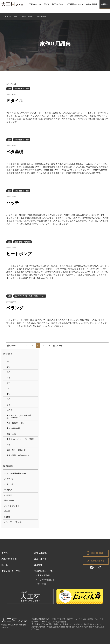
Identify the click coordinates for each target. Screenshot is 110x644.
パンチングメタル (12, 506)
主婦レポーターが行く (12, 571)
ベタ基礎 (15, 152)
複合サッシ (9, 500)
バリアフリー (10, 484)
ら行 (8, 405)
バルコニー (9, 495)
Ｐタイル (15, 101)
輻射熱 (7, 511)
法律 (8, 445)
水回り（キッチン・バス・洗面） (21, 439)
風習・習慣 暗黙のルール (18, 455)
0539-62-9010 (97, 553)
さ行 (8, 372)
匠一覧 (46, 4)
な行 (8, 383)
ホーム (5, 553)
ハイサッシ (9, 479)
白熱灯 (7, 517)
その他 (9, 410)
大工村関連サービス (75, 4)
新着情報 (38, 565)
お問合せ (105, 4)
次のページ (58, 346)
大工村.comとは (34, 4)
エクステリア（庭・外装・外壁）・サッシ (30, 296)
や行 (8, 399)
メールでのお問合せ (96, 561)
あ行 (8, 361)
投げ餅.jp (42, 584)
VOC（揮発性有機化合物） (16, 473)
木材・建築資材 (13, 428)
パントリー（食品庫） (14, 522)
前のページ (12, 346)
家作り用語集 (92, 4)
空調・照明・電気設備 (22, 242)
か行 (8, 367)
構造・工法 (11, 434)
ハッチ (13, 203)
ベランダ (15, 308)
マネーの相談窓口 (46, 580)
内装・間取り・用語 (22, 89)
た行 (8, 378)
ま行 (8, 394)
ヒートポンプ (19, 254)
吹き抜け (8, 490)
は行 (9, 89)
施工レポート (58, 4)
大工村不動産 (44, 575)
